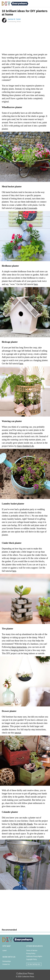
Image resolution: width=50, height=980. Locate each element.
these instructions (19, 647)
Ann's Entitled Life (25, 446)
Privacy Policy (31, 953)
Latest (4, 951)
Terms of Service (32, 951)
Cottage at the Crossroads (26, 208)
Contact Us (6, 964)
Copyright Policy (32, 959)
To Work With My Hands (22, 824)
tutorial (18, 733)
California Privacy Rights (34, 956)
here (36, 284)
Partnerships (7, 961)
